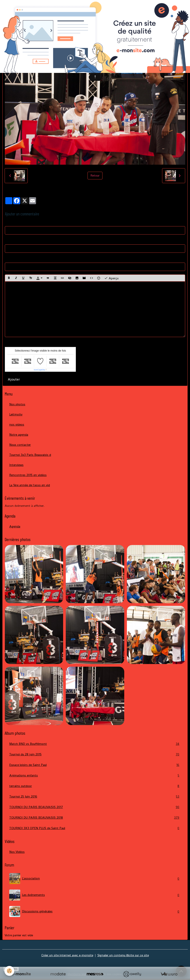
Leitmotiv (16, 414)
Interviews (16, 465)
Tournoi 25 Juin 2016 (95, 797)
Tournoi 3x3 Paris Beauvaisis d (30, 455)
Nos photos (17, 404)
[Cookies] (9, 971)
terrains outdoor (95, 786)
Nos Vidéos (17, 852)
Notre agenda (19, 435)
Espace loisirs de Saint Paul (95, 765)
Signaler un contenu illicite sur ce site (123, 955)
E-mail (9, 240)
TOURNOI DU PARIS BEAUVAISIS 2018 (95, 818)
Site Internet (14, 258)
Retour (95, 175)
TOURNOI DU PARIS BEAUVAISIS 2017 (95, 807)
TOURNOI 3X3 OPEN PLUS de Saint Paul (95, 828)
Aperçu (111, 278)
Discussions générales (95, 911)
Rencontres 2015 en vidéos (28, 475)
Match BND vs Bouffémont (95, 744)
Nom (8, 222)
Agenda (15, 526)
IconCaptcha (39, 370)
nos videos (17, 424)
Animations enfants (95, 775)
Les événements (95, 895)
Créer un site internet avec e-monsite (67, 955)
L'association (95, 879)
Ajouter (14, 379)
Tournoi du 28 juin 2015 (95, 754)
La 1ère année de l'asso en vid (30, 485)
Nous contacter (20, 445)
